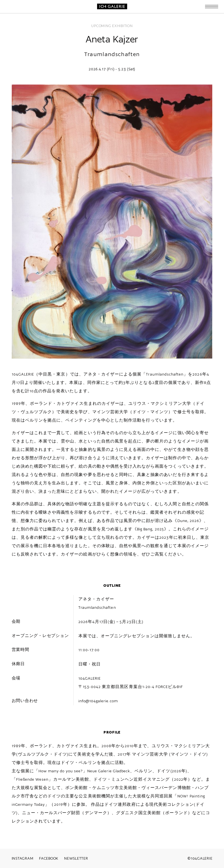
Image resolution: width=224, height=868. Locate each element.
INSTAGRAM (23, 858)
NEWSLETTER (76, 858)
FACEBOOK (49, 858)
